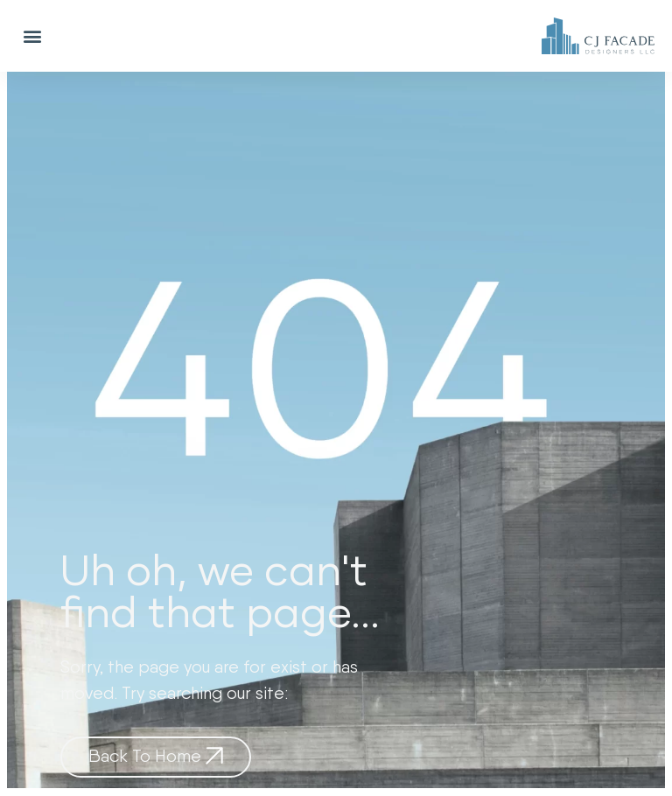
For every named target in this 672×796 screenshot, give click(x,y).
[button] (32, 36)
